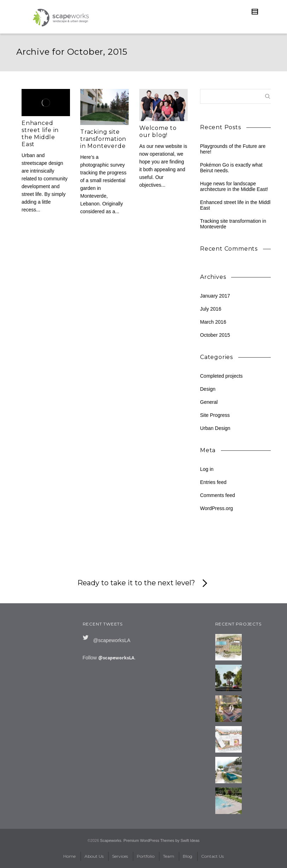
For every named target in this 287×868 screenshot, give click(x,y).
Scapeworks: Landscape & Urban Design (186, 53)
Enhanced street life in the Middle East (40, 134)
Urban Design (215, 428)
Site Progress (215, 415)
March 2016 (213, 322)
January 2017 (215, 296)
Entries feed (213, 482)
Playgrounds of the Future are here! (233, 149)
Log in (207, 469)
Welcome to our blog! (158, 131)
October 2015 (215, 335)
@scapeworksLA (112, 640)
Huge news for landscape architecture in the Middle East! (234, 186)
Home (69, 856)
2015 (243, 53)
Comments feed (218, 495)
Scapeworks (111, 840)
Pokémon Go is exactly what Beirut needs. (231, 168)
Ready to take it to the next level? (144, 583)
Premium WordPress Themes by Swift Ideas (161, 840)
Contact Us (212, 856)
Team (169, 856)
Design (208, 389)
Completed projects (221, 376)
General (209, 402)
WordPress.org (216, 508)
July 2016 (211, 309)
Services (120, 856)
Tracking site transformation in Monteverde (103, 139)
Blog (230, 53)
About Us (94, 856)
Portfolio (146, 856)
